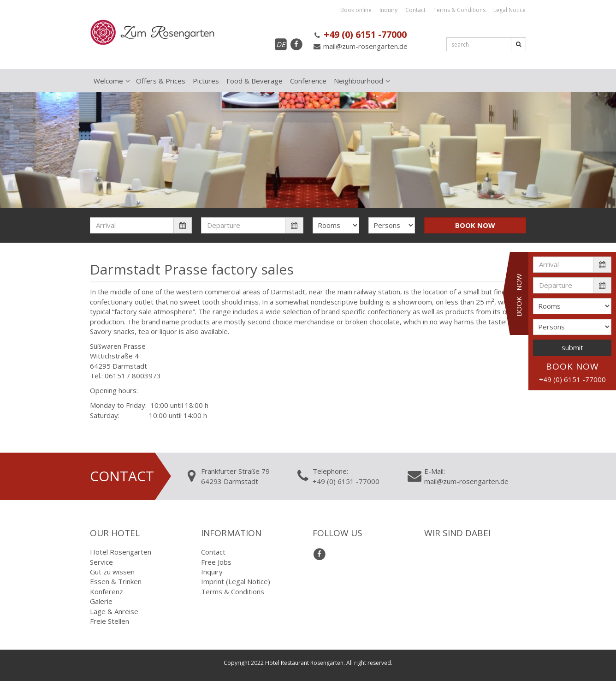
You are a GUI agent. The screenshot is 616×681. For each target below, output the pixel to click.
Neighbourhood (358, 81)
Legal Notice (509, 10)
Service (101, 562)
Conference (308, 81)
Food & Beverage (255, 81)
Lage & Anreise (114, 611)
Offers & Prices (161, 81)
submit (572, 347)
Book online (356, 10)
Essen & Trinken (116, 581)
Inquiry (388, 10)
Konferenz (107, 591)
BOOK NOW (475, 225)
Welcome (108, 81)
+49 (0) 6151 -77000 (360, 34)
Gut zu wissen (112, 572)
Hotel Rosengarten (121, 552)
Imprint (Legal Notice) (236, 581)
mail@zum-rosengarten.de (360, 46)
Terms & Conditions (459, 10)
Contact (415, 10)
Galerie (101, 601)
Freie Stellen (110, 621)
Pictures (206, 81)
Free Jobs (216, 562)
